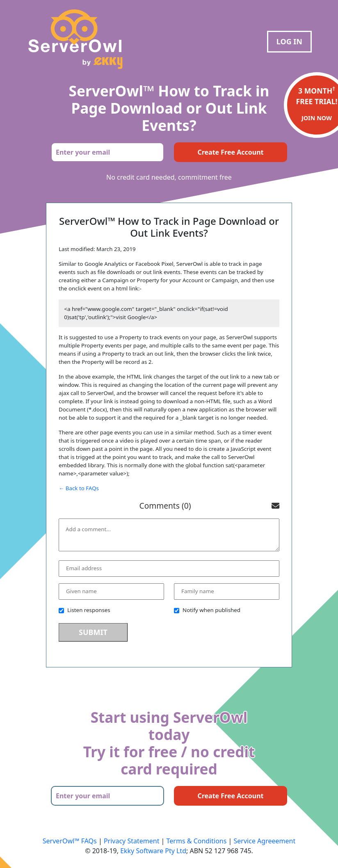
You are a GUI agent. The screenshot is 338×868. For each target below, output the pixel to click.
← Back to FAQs (79, 488)
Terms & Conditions (197, 841)
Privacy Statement (132, 841)
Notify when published (207, 610)
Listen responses (84, 610)
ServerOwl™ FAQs (70, 841)
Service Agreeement (265, 841)
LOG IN (289, 41)
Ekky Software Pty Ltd (153, 851)
